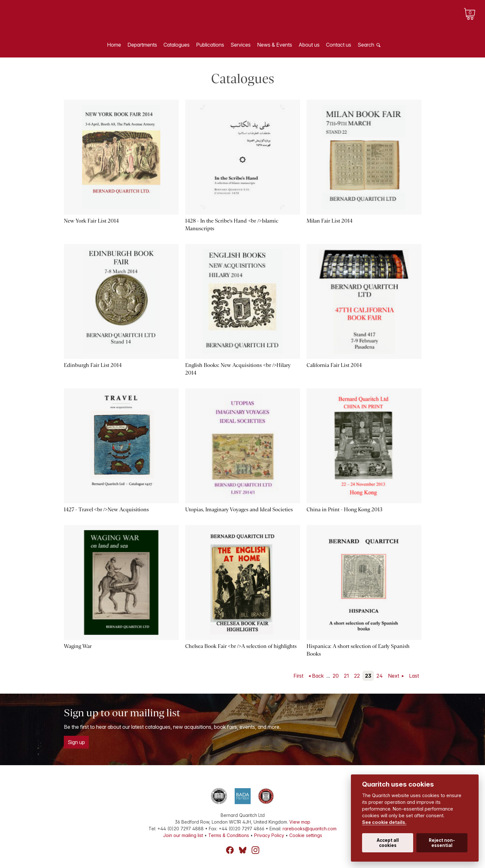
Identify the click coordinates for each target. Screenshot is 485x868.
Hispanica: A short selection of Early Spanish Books (358, 650)
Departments (142, 45)
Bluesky (243, 850)
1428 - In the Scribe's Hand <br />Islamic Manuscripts (232, 225)
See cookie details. (384, 822)
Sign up (76, 742)
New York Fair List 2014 (91, 221)
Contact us (339, 45)
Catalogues (177, 45)
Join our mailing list (183, 835)
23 (368, 676)
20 (336, 676)
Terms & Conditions (229, 835)
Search (366, 45)
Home (114, 45)
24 (380, 676)
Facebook (230, 850)
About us (309, 45)
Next (394, 676)
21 (346, 676)
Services (241, 45)
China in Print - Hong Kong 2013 (345, 510)
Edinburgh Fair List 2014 (93, 365)
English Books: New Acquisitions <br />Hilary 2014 (238, 369)
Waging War (78, 646)
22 (357, 676)
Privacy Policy (269, 835)
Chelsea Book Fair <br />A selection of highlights (241, 646)
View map (300, 822)
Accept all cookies (388, 843)
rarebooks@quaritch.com (310, 829)
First (298, 676)
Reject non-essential (442, 843)
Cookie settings (306, 835)
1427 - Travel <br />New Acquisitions (106, 510)
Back (318, 676)
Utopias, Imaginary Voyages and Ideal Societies (239, 510)
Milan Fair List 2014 (330, 221)
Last (414, 676)
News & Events (275, 45)
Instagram (255, 850)
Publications (210, 45)
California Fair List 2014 (334, 365)
